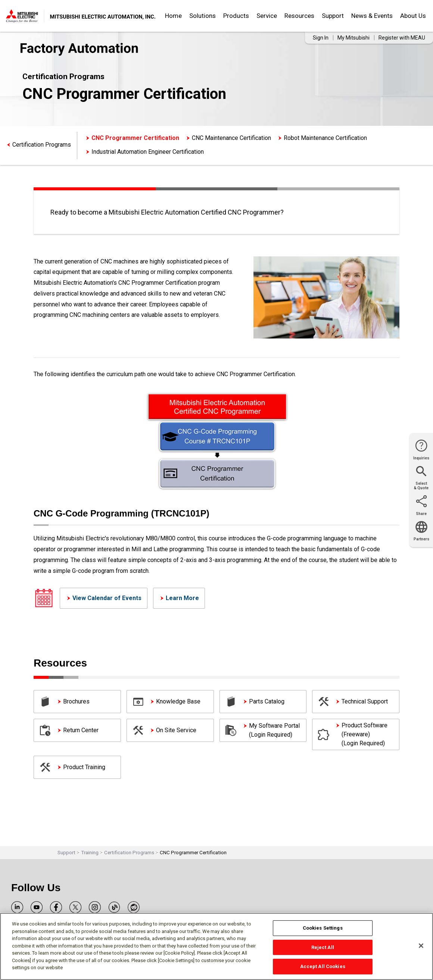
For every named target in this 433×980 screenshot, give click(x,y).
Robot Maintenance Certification (325, 138)
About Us (413, 16)
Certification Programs (42, 145)
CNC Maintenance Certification (231, 138)
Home (173, 16)
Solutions (203, 16)
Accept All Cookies (323, 966)
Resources (299, 16)
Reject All (323, 947)
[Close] (421, 946)
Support (333, 16)
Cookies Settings (323, 928)
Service (267, 16)
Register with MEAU (402, 38)
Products (236, 16)
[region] (216, 946)
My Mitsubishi (353, 38)
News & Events (372, 16)
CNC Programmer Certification (135, 138)
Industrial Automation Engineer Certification (148, 152)
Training (90, 853)
